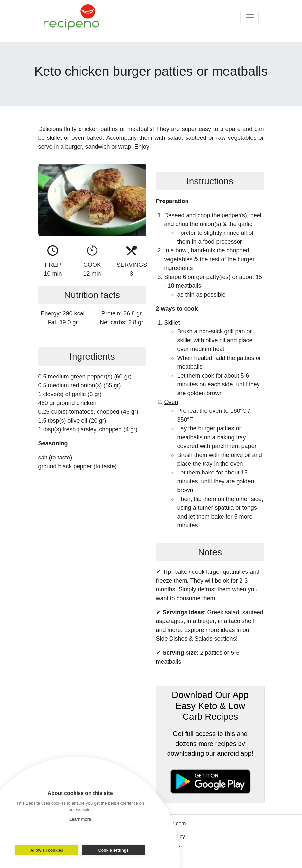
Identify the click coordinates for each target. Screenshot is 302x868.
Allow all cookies (47, 850)
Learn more (80, 819)
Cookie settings (114, 850)
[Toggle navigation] (250, 17)
